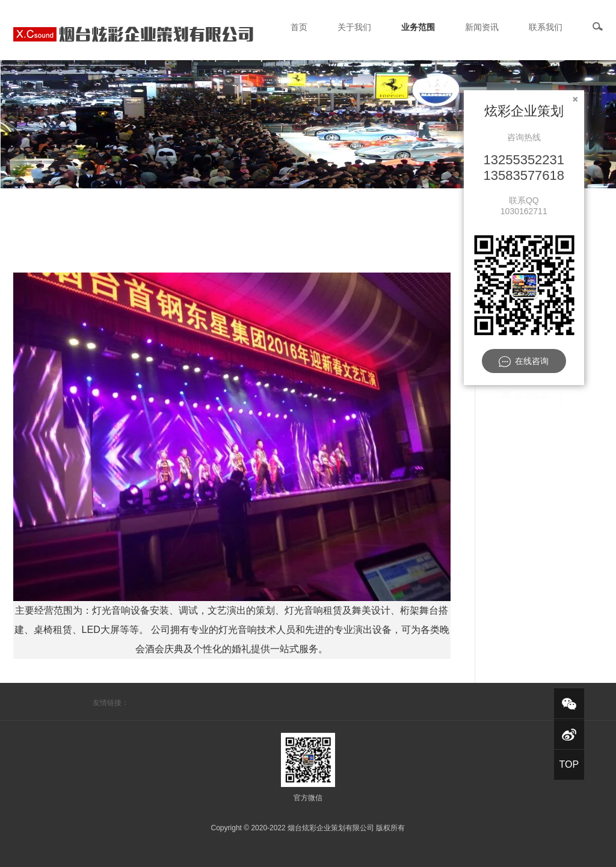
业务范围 (418, 27)
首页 (299, 27)
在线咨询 (524, 362)
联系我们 (546, 27)
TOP (569, 764)
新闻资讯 (482, 27)
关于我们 (354, 27)
